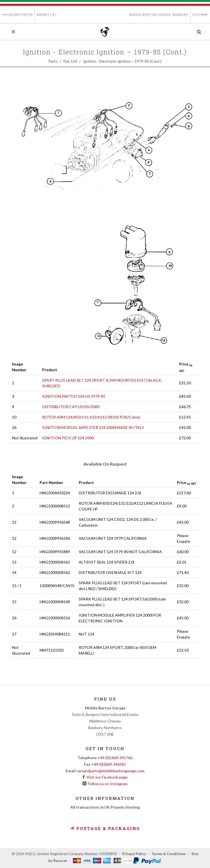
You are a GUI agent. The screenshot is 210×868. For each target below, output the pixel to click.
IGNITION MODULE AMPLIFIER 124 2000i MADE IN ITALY (93, 427)
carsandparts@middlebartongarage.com (110, 771)
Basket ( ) (47, 14)
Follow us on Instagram (107, 784)
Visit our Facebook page (106, 777)
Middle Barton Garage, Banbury (159, 14)
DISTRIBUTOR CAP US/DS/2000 (71, 407)
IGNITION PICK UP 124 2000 (68, 438)
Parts (53, 61)
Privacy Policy (134, 854)
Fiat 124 (70, 61)
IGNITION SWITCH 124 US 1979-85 (74, 396)
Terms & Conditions (169, 854)
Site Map (200, 14)
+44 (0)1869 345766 (17, 14)
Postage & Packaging (105, 828)
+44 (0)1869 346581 (109, 764)
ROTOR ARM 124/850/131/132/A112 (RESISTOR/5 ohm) (91, 417)
